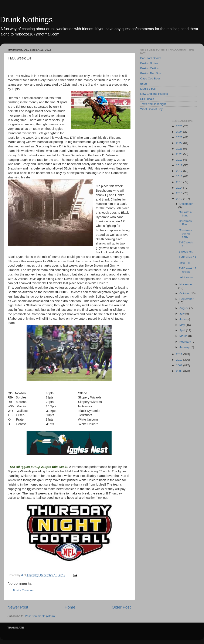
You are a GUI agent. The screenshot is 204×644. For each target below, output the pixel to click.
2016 (180, 176)
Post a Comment (24, 590)
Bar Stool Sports (151, 58)
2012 (180, 199)
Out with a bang (185, 214)
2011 (180, 354)
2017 (180, 171)
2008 (180, 371)
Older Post (121, 607)
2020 (180, 154)
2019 (180, 160)
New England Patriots (154, 94)
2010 (180, 360)
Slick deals (147, 99)
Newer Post (18, 607)
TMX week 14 (188, 257)
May (183, 325)
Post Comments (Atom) (40, 616)
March (184, 336)
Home (70, 607)
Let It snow (186, 277)
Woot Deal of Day (152, 109)
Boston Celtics (149, 68)
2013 (180, 193)
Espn (144, 84)
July (183, 314)
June (183, 319)
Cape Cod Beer (150, 78)
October (185, 293)
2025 (180, 126)
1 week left (186, 252)
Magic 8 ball (148, 89)
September (187, 299)
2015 (180, 182)
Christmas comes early (185, 234)
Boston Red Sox (151, 73)
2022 (180, 143)
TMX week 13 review (188, 270)
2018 (180, 165)
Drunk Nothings (26, 20)
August (184, 308)
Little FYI (184, 263)
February (186, 342)
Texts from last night (153, 104)
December (186, 204)
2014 (180, 188)
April (183, 330)
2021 (180, 149)
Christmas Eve (185, 223)
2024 (180, 132)
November (186, 284)
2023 (180, 137)
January (185, 347)
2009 (180, 365)
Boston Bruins (149, 63)
